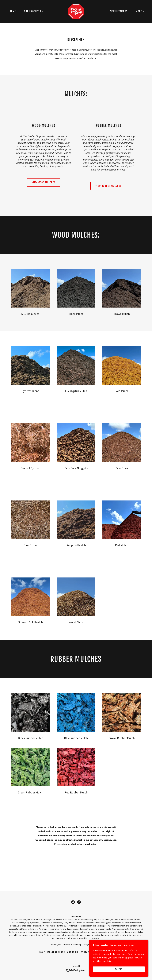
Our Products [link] (105, 952)
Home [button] (42, 952)
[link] (76, 11)
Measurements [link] (119, 11)
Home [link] (13, 11)
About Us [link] (73, 952)
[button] (33, 11)
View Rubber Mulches (108, 186)
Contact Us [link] (87, 952)
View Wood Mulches (44, 182)
